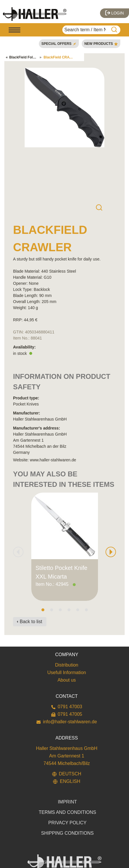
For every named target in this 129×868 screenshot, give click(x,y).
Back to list (31, 622)
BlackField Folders (25, 57)
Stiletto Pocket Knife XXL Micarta (62, 572)
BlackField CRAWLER (61, 57)
